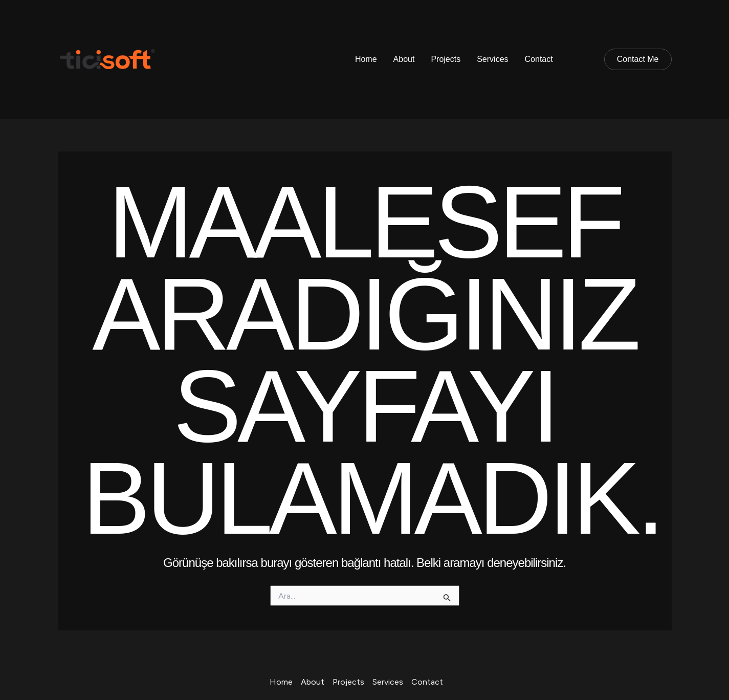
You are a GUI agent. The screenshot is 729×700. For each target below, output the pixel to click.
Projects (446, 59)
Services (492, 59)
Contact (539, 59)
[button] (638, 59)
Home (366, 59)
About (404, 59)
